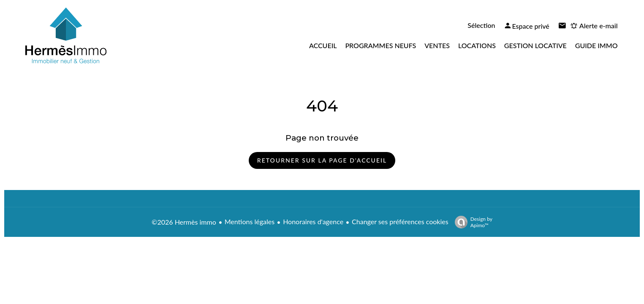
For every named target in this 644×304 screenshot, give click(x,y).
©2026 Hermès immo (184, 222)
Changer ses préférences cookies (400, 221)
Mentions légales (250, 221)
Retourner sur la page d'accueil (322, 160)
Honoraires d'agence (313, 221)
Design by (471, 222)
